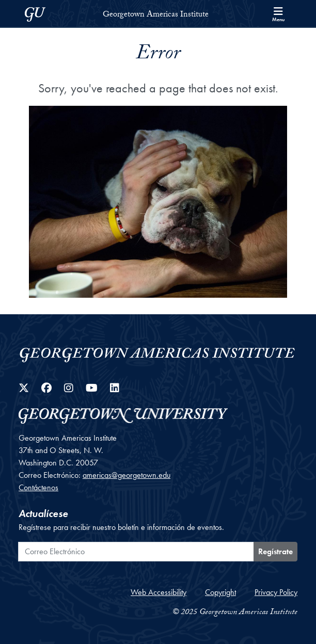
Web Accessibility (159, 592)
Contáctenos (38, 487)
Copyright (220, 592)
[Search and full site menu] (278, 13)
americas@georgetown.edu (127, 475)
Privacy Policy (276, 592)
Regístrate (275, 551)
